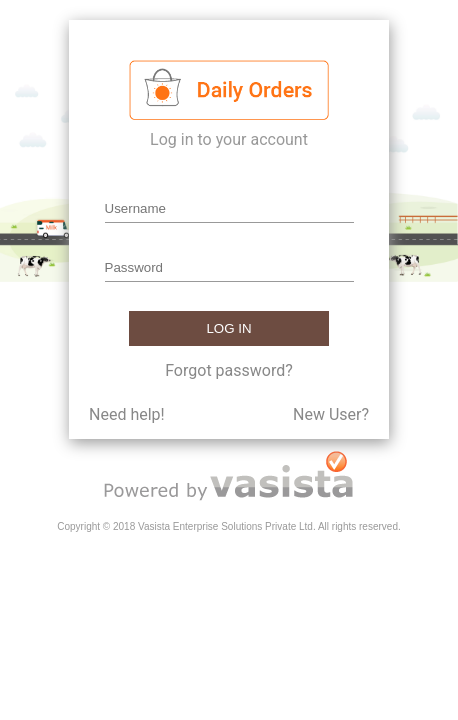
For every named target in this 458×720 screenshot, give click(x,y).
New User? (331, 414)
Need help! (127, 414)
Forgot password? (229, 370)
